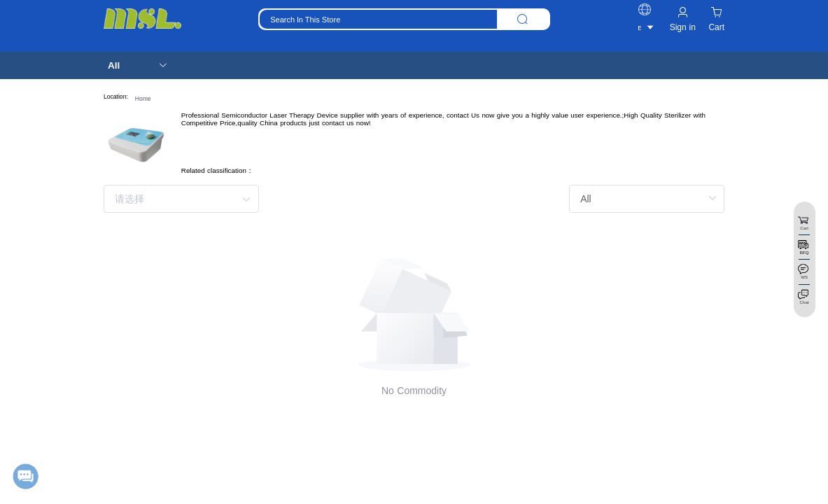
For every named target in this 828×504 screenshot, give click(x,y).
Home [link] (143, 99)
